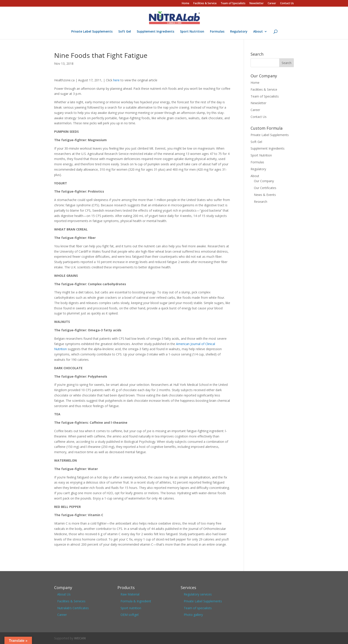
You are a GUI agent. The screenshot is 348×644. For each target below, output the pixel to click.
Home (186, 4)
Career (272, 4)
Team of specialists (198, 608)
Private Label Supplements (92, 32)
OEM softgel (130, 615)
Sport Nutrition (192, 32)
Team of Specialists (233, 4)
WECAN (80, 638)
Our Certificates (265, 188)
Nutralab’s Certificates (73, 608)
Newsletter (257, 4)
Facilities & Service (205, 4)
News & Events (265, 195)
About (258, 32)
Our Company (264, 181)
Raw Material (130, 594)
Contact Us (287, 4)
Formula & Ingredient (136, 601)
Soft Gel (125, 32)
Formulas (217, 32)
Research (261, 202)
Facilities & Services (71, 601)
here (116, 80)
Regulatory (239, 32)
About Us (64, 594)
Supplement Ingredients (155, 32)
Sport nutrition (131, 608)
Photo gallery (193, 615)
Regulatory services (198, 594)
